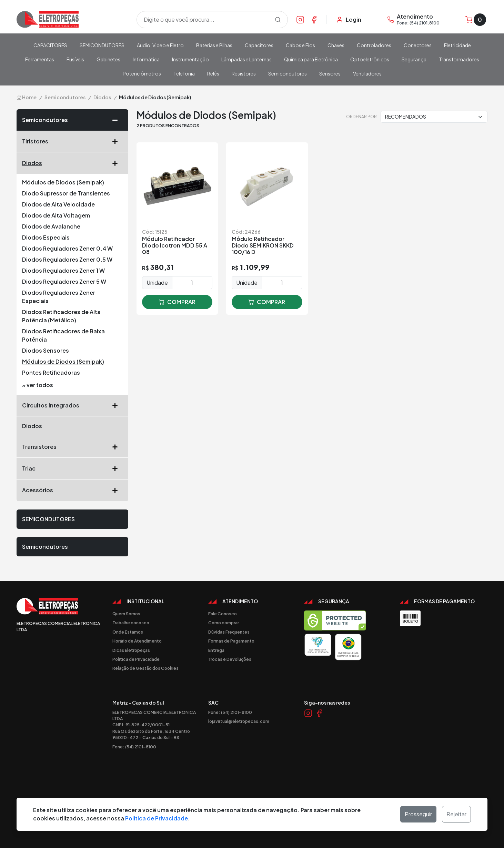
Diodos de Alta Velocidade (58, 204)
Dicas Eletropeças (131, 650)
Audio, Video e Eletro (160, 45)
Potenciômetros (142, 73)
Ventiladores (367, 73)
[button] (118, 120)
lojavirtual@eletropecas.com (239, 721)
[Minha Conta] (349, 20)
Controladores (374, 45)
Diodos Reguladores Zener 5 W (64, 281)
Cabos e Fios (300, 45)
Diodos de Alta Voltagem (56, 215)
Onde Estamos (128, 632)
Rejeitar (456, 814)
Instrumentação (190, 59)
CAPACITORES (50, 45)
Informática (146, 59)
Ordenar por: (362, 117)
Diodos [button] (72, 163)
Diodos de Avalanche (51, 226)
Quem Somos (126, 614)
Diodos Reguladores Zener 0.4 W (67, 248)
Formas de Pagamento (231, 641)
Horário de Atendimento (137, 641)
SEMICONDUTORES (102, 45)
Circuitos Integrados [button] (72, 405)
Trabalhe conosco (131, 623)
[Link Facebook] (314, 19)
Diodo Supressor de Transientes (66, 193)
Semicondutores (288, 73)
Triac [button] (72, 468)
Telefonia (184, 73)
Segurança (414, 59)
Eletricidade (457, 45)
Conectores (418, 45)
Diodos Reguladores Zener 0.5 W (67, 259)
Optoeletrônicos (370, 59)
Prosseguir (418, 814)
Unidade (157, 282)
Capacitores (259, 45)
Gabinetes (108, 59)
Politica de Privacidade (136, 659)
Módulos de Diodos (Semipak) (63, 182)
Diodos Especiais (46, 237)
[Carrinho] (476, 20)
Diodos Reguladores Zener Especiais (59, 297)
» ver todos (38, 385)
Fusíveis (75, 59)
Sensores (330, 73)
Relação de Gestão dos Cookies (145, 668)
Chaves (336, 45)
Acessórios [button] (72, 490)
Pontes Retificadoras (51, 372)
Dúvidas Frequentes (229, 632)
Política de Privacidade (157, 818)
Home (27, 97)
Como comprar (224, 623)
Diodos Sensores (46, 350)
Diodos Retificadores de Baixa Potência (63, 335)
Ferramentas (40, 59)
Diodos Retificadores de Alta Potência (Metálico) (61, 316)
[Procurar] (278, 20)
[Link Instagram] (300, 19)
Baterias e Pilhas (214, 45)
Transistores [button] (72, 447)
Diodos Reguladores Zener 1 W (63, 270)
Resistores (244, 73)
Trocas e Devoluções (230, 659)
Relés (213, 73)
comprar (177, 302)
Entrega (216, 650)
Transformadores (459, 59)
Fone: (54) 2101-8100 (134, 747)
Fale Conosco (223, 614)
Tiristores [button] (72, 141)
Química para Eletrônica (311, 59)
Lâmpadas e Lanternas (246, 59)
